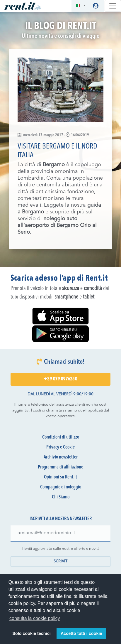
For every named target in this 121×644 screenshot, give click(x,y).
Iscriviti (60, 561)
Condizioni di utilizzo (61, 437)
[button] (81, 6)
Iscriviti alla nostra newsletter (61, 519)
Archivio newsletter (61, 457)
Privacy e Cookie (60, 447)
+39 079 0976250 (60, 379)
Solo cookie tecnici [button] (31, 633)
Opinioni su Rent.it (60, 477)
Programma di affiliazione (60, 467)
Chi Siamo (61, 497)
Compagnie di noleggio (61, 487)
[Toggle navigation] (113, 6)
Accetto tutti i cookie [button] (81, 633)
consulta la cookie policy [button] (35, 618)
